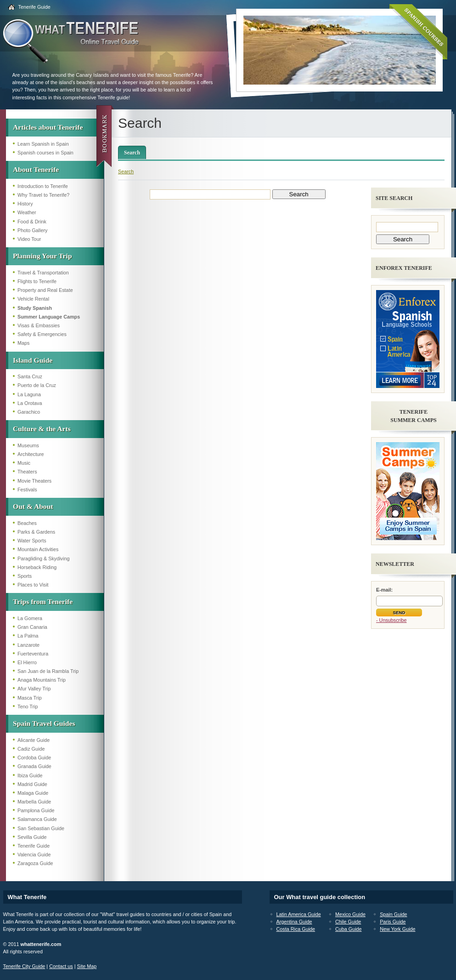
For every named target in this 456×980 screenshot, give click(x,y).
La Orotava (30, 403)
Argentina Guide (294, 922)
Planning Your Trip (42, 256)
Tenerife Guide (34, 7)
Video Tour (29, 239)
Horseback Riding (37, 567)
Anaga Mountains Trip (42, 680)
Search (132, 153)
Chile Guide (348, 922)
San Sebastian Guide (41, 828)
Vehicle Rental (33, 299)
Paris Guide (393, 922)
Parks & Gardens (36, 532)
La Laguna (29, 394)
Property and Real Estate (45, 290)
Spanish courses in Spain (45, 153)
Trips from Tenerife (43, 601)
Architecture (31, 454)
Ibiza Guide (30, 775)
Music (24, 463)
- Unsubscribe (391, 620)
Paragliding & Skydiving (43, 558)
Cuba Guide (349, 929)
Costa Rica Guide (296, 929)
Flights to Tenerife (37, 281)
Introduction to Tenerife (43, 186)
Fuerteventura (33, 654)
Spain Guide (393, 914)
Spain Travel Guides (44, 723)
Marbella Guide (34, 802)
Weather (27, 212)
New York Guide (397, 929)
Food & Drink (32, 222)
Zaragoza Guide (35, 863)
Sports (25, 576)
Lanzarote (28, 645)
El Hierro (27, 662)
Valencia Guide (34, 855)
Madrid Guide (32, 784)
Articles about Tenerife (48, 127)
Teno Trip (28, 707)
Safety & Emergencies (42, 334)
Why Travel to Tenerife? (43, 195)
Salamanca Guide (37, 819)
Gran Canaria (32, 627)
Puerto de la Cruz (37, 385)
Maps (23, 343)
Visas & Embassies (39, 325)
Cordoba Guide (34, 758)
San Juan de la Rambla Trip (48, 671)
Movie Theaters (34, 481)
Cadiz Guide (31, 749)
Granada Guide (34, 766)
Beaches (27, 523)
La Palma (28, 636)
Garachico (29, 412)
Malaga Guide (33, 793)
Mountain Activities (38, 549)
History (25, 204)
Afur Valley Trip (34, 689)
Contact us (61, 966)
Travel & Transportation (43, 273)
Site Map (87, 966)
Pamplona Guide (36, 810)
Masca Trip (30, 698)
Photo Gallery (32, 230)
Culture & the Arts (42, 429)
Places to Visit (33, 585)
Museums (28, 445)
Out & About (33, 506)
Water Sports (32, 541)
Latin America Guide (299, 914)
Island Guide (33, 360)
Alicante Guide (34, 740)
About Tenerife (36, 169)
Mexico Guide (350, 914)
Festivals (27, 490)
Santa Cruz (30, 376)
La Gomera (30, 618)
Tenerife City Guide (24, 966)
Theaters (27, 472)
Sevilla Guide (32, 837)
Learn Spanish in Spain (43, 144)
